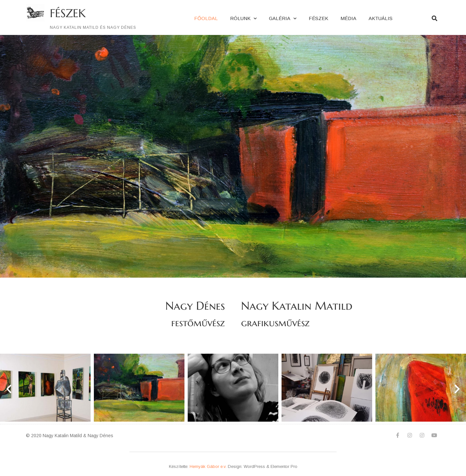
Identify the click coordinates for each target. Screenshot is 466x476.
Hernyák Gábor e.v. (208, 466)
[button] (9, 389)
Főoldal (206, 18)
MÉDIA (348, 18)
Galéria (283, 19)
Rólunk (243, 19)
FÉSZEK (68, 13)
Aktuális (381, 18)
